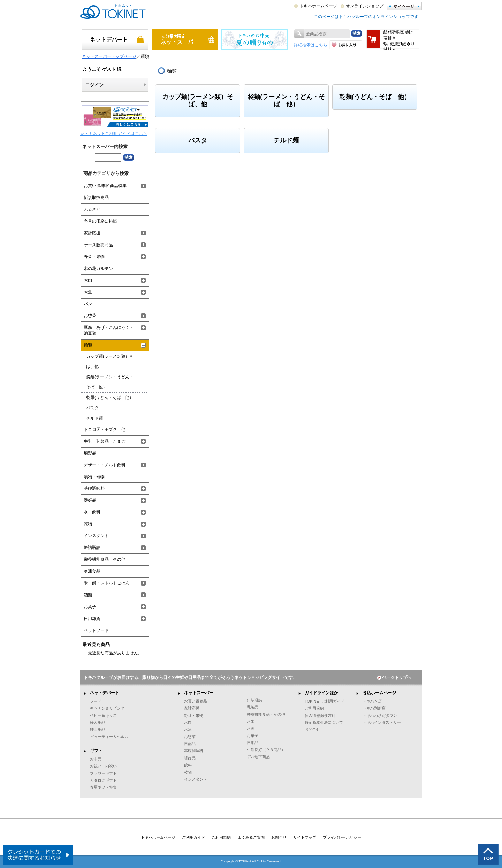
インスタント (96, 536)
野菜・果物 (94, 257)
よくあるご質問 (251, 837)
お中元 (96, 759)
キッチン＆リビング (107, 708)
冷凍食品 (92, 571)
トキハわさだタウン (380, 715)
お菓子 (90, 607)
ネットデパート (105, 693)
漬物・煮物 (94, 477)
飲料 (188, 765)
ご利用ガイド (193, 837)
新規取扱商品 (96, 197)
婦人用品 (98, 722)
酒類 (88, 595)
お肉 (88, 280)
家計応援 (92, 233)
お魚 (88, 292)
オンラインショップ (365, 6)
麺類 (88, 345)
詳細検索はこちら (311, 45)
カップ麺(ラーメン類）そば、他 (198, 101)
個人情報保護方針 (320, 715)
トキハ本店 (372, 701)
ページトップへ (394, 677)
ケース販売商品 (98, 245)
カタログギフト (103, 780)
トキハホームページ (318, 6)
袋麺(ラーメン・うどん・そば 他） (286, 101)
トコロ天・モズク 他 (105, 429)
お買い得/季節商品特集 (105, 186)
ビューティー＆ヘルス (109, 737)
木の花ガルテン (98, 269)
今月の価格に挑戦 (100, 221)
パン (88, 304)
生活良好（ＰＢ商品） (266, 750)
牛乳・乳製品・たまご (105, 441)
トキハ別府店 (374, 708)
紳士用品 (98, 729)
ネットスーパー (199, 693)
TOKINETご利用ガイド (325, 701)
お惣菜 (90, 316)
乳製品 (253, 707)
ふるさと (92, 209)
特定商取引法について (324, 722)
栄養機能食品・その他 (105, 559)
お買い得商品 (196, 701)
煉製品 (90, 453)
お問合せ (312, 729)
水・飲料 (92, 512)
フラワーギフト (103, 773)
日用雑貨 (92, 619)
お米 (251, 721)
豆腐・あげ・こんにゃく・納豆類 (109, 330)
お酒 (251, 728)
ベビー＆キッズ (103, 715)
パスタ (198, 140)
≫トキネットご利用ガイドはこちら (114, 134)
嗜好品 (90, 500)
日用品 (253, 743)
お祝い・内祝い (103, 766)
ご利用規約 (314, 708)
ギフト (96, 751)
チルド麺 (286, 140)
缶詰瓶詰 (92, 548)
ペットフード (96, 630)
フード (96, 701)
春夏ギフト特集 (103, 787)
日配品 (190, 744)
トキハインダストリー (382, 722)
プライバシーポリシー (342, 837)
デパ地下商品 (258, 757)
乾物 (88, 524)
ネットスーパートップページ (109, 56)
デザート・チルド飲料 (105, 465)
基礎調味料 (94, 488)
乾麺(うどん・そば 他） (375, 97)
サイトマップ (305, 837)
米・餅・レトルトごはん (107, 583)
